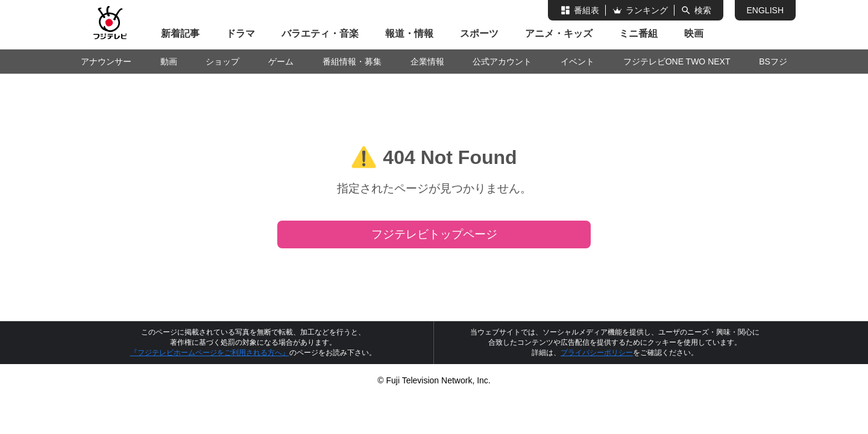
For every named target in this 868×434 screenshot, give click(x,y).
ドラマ (241, 33)
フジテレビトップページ (434, 234)
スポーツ (479, 33)
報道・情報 (409, 33)
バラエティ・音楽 (320, 33)
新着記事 (180, 33)
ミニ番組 (638, 33)
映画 (694, 33)
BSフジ (773, 61)
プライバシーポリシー (597, 353)
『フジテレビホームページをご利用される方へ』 (210, 353)
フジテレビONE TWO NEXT (677, 61)
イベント (577, 61)
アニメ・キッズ (559, 33)
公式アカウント (502, 61)
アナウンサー (106, 61)
